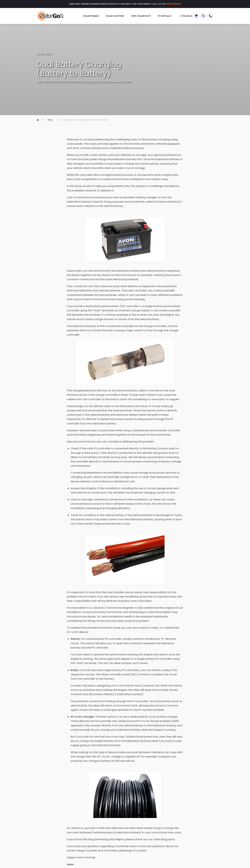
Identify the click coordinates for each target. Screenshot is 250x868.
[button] (203, 16)
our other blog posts (161, 839)
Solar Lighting (115, 16)
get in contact (138, 851)
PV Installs (164, 16)
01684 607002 (173, 4)
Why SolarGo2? (141, 16)
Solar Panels (91, 16)
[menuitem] (91, 16)
